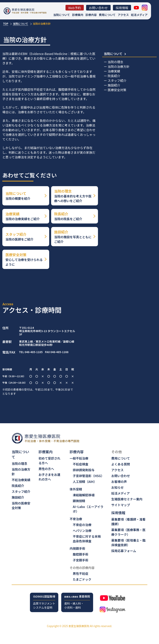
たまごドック (82, 579)
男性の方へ (46, 469)
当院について (62, 15)
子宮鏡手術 (80, 560)
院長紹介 (114, 76)
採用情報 (122, 8)
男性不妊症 (80, 573)
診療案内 (78, 15)
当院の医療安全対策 (21, 505)
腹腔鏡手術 (80, 554)
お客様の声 (119, 482)
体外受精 (76, 489)
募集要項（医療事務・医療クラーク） (128, 532)
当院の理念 (115, 62)
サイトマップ (121, 505)
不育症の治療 (82, 525)
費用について (107, 15)
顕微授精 (79, 501)
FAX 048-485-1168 (57, 352)
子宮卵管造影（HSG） (88, 476)
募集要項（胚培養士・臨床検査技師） (128, 543)
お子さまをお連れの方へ (49, 477)
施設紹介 (114, 85)
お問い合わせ (98, 8)
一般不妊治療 (79, 458)
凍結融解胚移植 (84, 495)
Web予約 (75, 8)
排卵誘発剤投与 (84, 470)
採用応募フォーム (124, 551)
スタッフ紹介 (117, 80)
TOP (6, 24)
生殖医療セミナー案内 (127, 499)
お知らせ (118, 487)
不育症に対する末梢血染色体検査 (87, 539)
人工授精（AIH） (85, 482)
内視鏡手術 (77, 548)
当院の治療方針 (119, 66)
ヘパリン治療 (82, 531)
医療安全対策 (117, 90)
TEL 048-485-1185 (31, 352)
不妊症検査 (80, 464)
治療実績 (114, 71)
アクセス (123, 15)
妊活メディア (139, 15)
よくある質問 (121, 464)
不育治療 (76, 519)
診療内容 (91, 15)
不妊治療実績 (21, 480)
